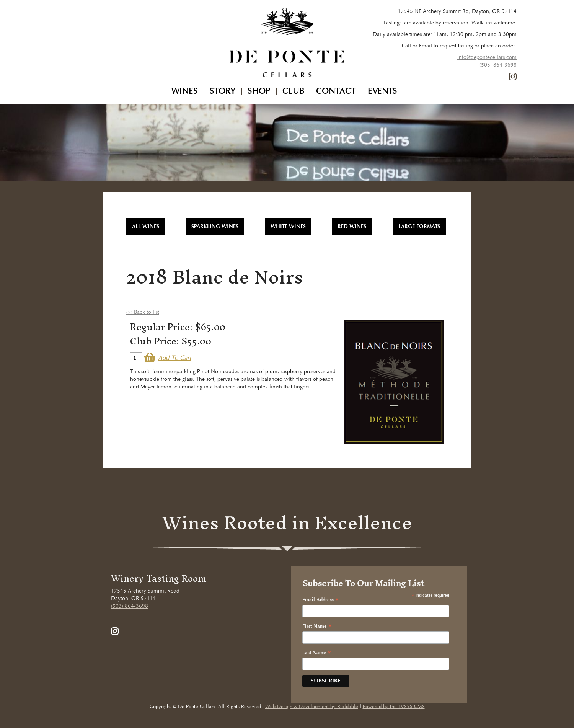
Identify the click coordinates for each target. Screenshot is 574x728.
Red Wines (352, 227)
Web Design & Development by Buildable (312, 707)
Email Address (320, 600)
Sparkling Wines (215, 227)
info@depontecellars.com (487, 57)
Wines (185, 91)
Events (382, 91)
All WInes (146, 227)
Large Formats (419, 227)
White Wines (288, 227)
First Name (317, 627)
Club (293, 91)
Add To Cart (175, 358)
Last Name (317, 653)
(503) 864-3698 (498, 65)
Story (223, 91)
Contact (336, 91)
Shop (259, 91)
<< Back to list (143, 312)
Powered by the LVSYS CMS (394, 707)
